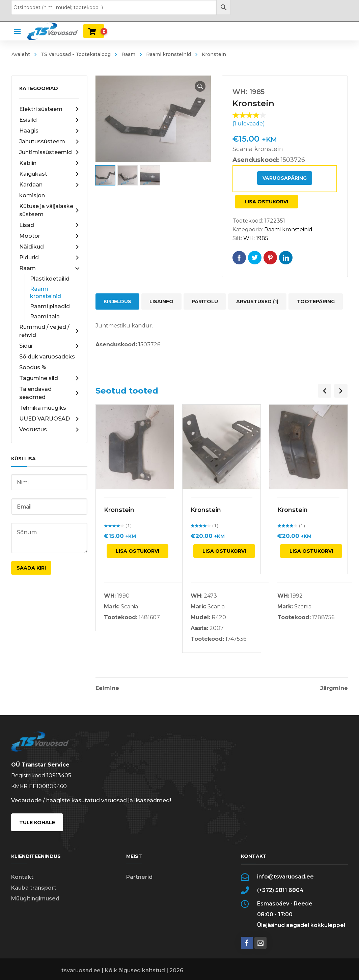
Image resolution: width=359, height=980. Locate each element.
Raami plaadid (50, 306)
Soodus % (33, 367)
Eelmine (107, 688)
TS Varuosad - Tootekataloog (76, 54)
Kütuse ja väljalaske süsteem (49, 210)
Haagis (49, 131)
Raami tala (45, 316)
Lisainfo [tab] (161, 301)
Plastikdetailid (50, 279)
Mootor (49, 236)
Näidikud (49, 247)
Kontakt (22, 877)
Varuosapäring (285, 178)
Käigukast (49, 174)
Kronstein (119, 510)
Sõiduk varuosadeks (47, 357)
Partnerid (139, 877)
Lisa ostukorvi (266, 202)
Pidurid (49, 258)
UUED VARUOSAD (49, 419)
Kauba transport (34, 888)
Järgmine (334, 688)
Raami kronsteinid (169, 54)
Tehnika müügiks (43, 408)
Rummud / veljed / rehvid (49, 331)
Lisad (49, 225)
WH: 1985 (256, 238)
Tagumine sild (49, 378)
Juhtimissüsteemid (49, 152)
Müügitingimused (35, 899)
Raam (128, 54)
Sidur (49, 346)
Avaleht (21, 54)
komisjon (32, 195)
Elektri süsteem (49, 109)
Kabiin (49, 163)
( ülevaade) (249, 124)
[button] (200, 86)
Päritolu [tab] (205, 301)
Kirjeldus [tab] (117, 301)
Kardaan (49, 185)
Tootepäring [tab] (316, 301)
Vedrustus (49, 430)
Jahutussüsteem (49, 142)
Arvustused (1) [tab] (257, 301)
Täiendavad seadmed (49, 393)
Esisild (49, 120)
